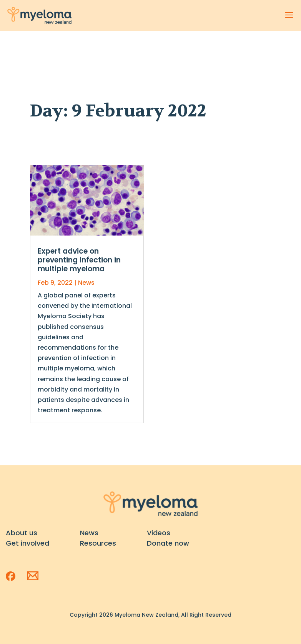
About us (22, 533)
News (86, 283)
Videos (159, 533)
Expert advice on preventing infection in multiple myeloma (79, 260)
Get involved (27, 543)
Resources (98, 543)
